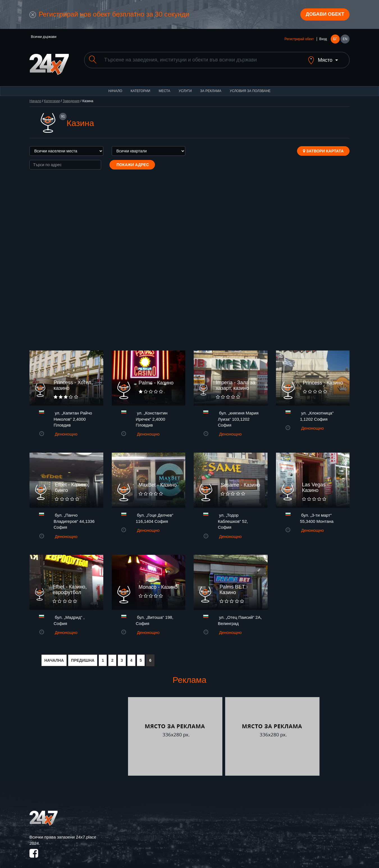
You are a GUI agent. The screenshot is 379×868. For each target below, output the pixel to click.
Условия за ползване (250, 87)
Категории (140, 87)
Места (164, 87)
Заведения (71, 97)
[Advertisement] (78, 732)
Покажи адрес (132, 161)
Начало (115, 87)
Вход (323, 40)
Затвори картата (323, 147)
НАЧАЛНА (54, 656)
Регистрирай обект (299, 40)
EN (345, 40)
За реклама (211, 87)
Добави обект (323, 15)
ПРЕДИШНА (83, 656)
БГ (335, 40)
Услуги (185, 87)
